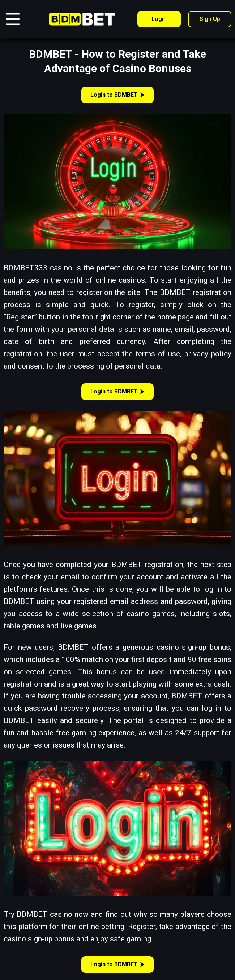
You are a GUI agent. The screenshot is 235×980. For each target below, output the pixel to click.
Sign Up (210, 19)
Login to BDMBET (117, 95)
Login (159, 19)
